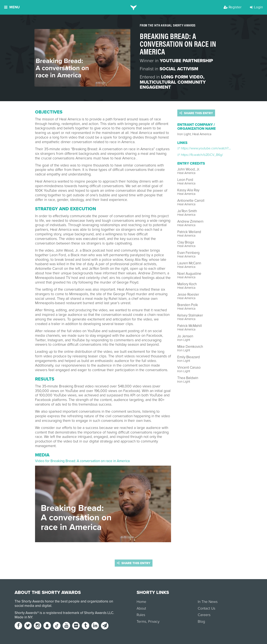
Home (141, 602)
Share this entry (196, 113)
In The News (208, 602)
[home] (134, 7)
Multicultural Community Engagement (173, 85)
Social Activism (179, 69)
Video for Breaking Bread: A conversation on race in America (82, 461)
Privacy (154, 622)
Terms (141, 622)
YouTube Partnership (186, 61)
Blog (201, 622)
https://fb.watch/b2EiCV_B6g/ (200, 155)
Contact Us (207, 608)
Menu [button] (12, 7)
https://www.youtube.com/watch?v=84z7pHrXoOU (215, 148)
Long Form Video (182, 77)
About (141, 608)
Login (256, 7)
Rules (141, 615)
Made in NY (23, 617)
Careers (204, 615)
